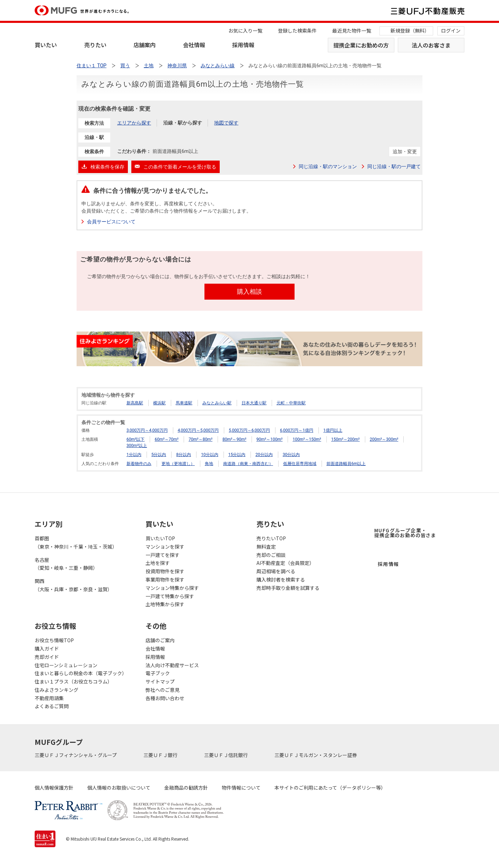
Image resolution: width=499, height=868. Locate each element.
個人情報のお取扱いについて (119, 788)
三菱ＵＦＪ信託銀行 (226, 755)
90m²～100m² (270, 439)
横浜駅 (159, 403)
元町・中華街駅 (291, 403)
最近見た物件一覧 (352, 31)
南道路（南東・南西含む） (248, 464)
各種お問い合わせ (165, 698)
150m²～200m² (345, 439)
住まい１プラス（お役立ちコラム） (73, 681)
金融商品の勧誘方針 (186, 788)
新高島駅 (135, 403)
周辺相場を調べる (276, 571)
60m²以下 (135, 439)
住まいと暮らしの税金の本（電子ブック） (81, 673)
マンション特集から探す (172, 588)
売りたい (95, 45)
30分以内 (291, 455)
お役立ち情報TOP (54, 640)
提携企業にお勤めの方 (361, 45)
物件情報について (241, 788)
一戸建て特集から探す (170, 596)
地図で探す (226, 123)
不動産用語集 (49, 698)
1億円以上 (333, 430)
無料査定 (266, 547)
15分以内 (237, 455)
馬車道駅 (184, 403)
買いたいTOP (160, 538)
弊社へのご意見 (163, 690)
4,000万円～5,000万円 (198, 430)
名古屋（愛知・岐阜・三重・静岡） (66, 564)
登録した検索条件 (297, 31)
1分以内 (134, 455)
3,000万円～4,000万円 (147, 430)
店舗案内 (145, 45)
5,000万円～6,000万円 (249, 430)
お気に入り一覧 (245, 31)
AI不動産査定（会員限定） (285, 563)
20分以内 (264, 455)
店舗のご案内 (160, 640)
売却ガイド (47, 657)
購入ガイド (47, 648)
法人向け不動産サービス (172, 665)
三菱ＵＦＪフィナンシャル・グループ (76, 755)
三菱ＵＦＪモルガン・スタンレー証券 (316, 755)
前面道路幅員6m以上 (346, 464)
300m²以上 (137, 446)
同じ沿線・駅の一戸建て (394, 166)
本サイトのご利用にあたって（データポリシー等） (330, 788)
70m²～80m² (200, 439)
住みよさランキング (56, 690)
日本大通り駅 (254, 403)
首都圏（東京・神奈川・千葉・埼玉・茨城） (76, 542)
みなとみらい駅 (217, 403)
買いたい (46, 45)
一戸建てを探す (163, 555)
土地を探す (158, 563)
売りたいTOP (271, 538)
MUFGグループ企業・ (405, 533)
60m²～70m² (167, 439)
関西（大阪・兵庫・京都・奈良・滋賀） (73, 585)
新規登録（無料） (410, 31)
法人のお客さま (431, 45)
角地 (209, 464)
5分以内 (159, 455)
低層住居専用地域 (300, 464)
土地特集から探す (165, 604)
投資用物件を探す (165, 571)
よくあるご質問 (52, 706)
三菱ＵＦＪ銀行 (161, 755)
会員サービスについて (111, 222)
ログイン (451, 31)
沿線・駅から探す (183, 123)
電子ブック (158, 673)
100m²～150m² (307, 439)
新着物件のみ (139, 464)
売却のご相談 (271, 555)
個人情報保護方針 (54, 788)
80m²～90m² (234, 439)
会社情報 (194, 45)
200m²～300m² (384, 439)
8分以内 (183, 455)
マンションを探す (165, 547)
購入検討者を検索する (281, 579)
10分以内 (210, 455)
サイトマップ (160, 681)
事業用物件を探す (165, 579)
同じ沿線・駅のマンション (328, 166)
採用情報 (243, 45)
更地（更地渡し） (178, 464)
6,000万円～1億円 (297, 430)
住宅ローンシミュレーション (66, 665)
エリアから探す (134, 123)
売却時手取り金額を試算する (288, 588)
